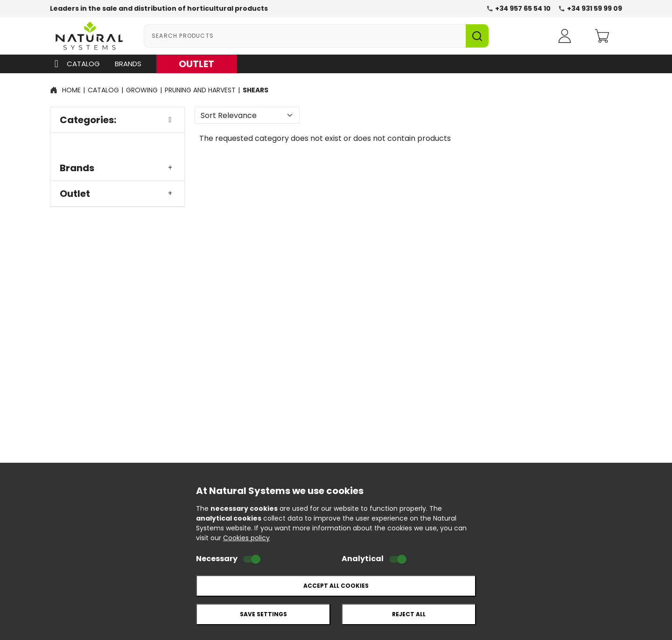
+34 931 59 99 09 (590, 8)
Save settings (263, 614)
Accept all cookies (336, 586)
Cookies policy (246, 538)
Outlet (117, 194)
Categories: (117, 120)
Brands (128, 64)
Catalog (75, 64)
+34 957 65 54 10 (518, 8)
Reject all (409, 614)
